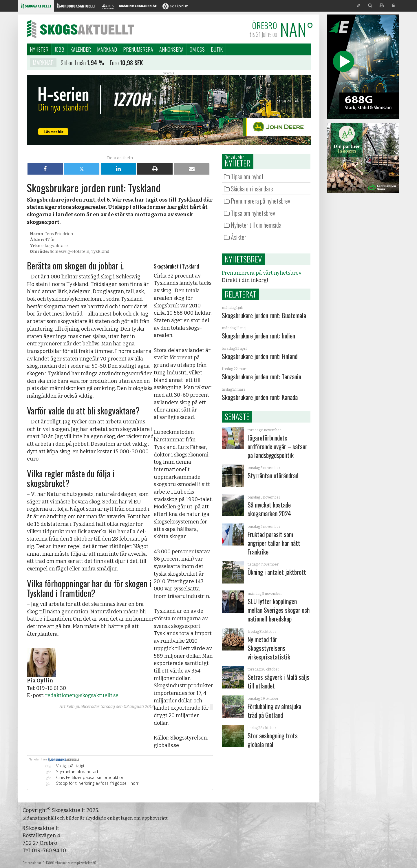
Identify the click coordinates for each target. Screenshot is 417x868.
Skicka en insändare (252, 189)
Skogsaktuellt (81, 29)
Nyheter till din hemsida (256, 225)
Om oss (197, 49)
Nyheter (39, 49)
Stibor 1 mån (73, 64)
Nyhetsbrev (243, 259)
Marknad (107, 49)
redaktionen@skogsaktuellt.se (82, 695)
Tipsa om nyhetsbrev (253, 213)
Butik (217, 49)
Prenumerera (138, 49)
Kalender (81, 49)
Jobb (59, 49)
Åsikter (238, 237)
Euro (114, 64)
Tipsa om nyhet (247, 176)
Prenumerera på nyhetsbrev (260, 201)
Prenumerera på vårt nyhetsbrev (261, 273)
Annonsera (171, 49)
